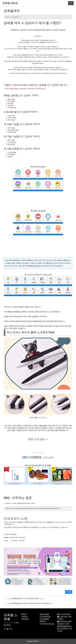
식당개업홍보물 (45, 617)
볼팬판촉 (14, 266)
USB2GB (42, 621)
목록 (69, 592)
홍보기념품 (11, 99)
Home (8, 17)
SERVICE (25, 617)
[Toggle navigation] (71, 3)
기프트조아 (43, 418)
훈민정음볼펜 (44, 619)
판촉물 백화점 (10, 3)
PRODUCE (25, 619)
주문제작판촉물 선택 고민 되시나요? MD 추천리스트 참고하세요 (30, 603)
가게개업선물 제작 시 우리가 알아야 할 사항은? (25, 598)
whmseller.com (9, 623)
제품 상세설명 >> (38, 439)
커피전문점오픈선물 (47, 624)
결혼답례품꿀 (44, 614)
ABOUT (24, 614)
